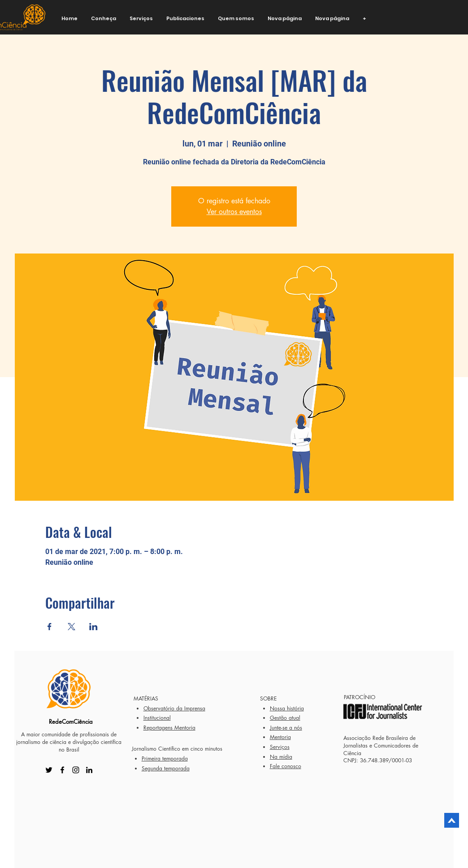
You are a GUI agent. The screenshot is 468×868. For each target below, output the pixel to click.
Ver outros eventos (234, 212)
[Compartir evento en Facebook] (50, 627)
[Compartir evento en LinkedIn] (93, 627)
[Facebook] (62, 770)
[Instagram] (76, 770)
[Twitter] (49, 770)
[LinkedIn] (89, 770)
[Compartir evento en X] (71, 627)
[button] (104, 19)
